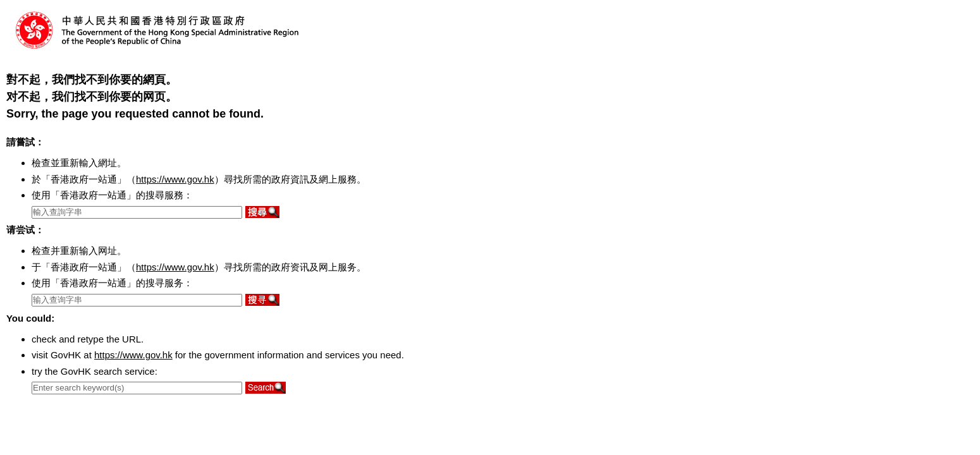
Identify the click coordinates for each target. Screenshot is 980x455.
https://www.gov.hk (175, 179)
